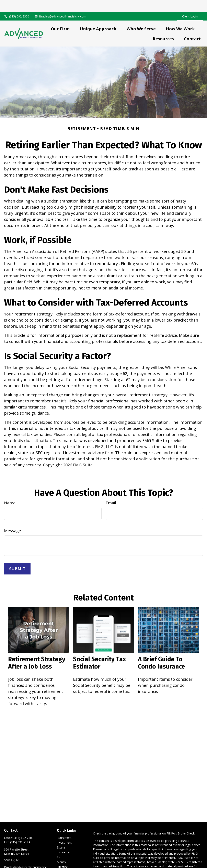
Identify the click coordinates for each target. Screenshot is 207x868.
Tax (59, 845)
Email (111, 491)
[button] (60, 16)
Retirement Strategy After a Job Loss (37, 651)
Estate (61, 835)
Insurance (63, 840)
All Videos (63, 864)
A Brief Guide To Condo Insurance (162, 651)
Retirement (64, 825)
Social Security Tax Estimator (99, 651)
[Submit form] (17, 556)
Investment (64, 830)
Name (10, 491)
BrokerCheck (186, 821)
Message (13, 519)
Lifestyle (62, 855)
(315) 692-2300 (17, 4)
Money (61, 850)
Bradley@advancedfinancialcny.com (60, 4)
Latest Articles (66, 860)
